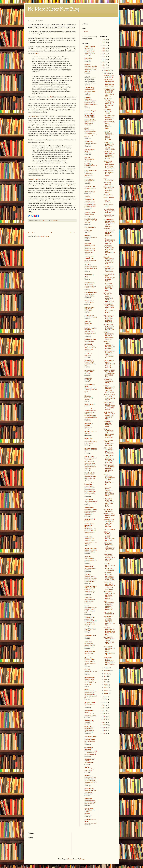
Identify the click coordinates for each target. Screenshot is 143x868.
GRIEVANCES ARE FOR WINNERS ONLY (108, 424)
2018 (104, 62)
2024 (104, 45)
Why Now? (88, 767)
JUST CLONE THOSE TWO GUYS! (108, 381)
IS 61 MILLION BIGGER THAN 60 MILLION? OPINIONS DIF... (109, 415)
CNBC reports (32, 116)
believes (71, 186)
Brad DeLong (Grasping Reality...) (91, 165)
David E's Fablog (90, 213)
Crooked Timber (89, 180)
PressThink (88, 557)
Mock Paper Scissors (91, 432)
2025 (104, 43)
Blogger (82, 859)
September (107, 671)
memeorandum (89, 409)
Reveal (86, 606)
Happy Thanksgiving (108, 179)
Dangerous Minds (90, 199)
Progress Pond (89, 567)
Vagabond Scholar (90, 740)
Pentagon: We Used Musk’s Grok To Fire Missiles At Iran (90, 348)
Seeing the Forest (90, 652)
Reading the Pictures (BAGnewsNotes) (91, 587)
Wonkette (87, 775)
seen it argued (35, 179)
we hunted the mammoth (89, 748)
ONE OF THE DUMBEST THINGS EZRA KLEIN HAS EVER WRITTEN (109, 503)
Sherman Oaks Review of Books (89, 659)
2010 (104, 711)
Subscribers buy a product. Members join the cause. (91, 560)
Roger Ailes (88, 631)
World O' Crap (89, 789)
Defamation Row (89, 762)
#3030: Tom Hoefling (90, 260)
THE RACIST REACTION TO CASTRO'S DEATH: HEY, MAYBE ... (109, 155)
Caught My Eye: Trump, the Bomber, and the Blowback (90, 591)
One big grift (88, 182)
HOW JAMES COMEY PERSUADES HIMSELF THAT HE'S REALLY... (109, 661)
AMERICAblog (89, 88)
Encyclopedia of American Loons (89, 258)
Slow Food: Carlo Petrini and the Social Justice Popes (90, 333)
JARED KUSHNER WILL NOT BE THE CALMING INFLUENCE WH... (109, 373)
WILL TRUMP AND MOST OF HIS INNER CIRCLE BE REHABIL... (109, 595)
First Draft (88, 265)
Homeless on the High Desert (89, 308)
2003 (104, 731)
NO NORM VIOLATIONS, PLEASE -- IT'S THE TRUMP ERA (109, 261)
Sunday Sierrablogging (91, 317)
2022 (104, 51)
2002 (104, 733)
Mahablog (88, 396)
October (107, 668)
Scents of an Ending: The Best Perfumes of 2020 (90, 663)
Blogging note (88, 323)
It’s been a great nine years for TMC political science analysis (91, 442)
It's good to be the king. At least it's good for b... (109, 211)
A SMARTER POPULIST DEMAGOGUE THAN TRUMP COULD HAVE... (109, 576)
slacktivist (87, 669)
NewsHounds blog (90, 473)
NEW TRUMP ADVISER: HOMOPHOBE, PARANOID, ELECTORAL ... (109, 165)
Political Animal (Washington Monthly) (89, 525)
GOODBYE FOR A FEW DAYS (109, 216)
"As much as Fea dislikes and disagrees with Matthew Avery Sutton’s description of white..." (90, 133)
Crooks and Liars (90, 187)
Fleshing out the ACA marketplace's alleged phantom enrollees (90, 802)
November (107, 73)
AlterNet (87, 76)
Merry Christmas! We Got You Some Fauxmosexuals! (90, 792)
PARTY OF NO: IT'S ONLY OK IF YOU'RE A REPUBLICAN (109, 327)
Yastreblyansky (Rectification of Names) (89, 810)
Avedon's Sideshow (90, 120)
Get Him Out (88, 153)
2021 (104, 54)
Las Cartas (87, 373)
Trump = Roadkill (89, 214)
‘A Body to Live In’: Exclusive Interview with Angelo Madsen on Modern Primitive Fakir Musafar (90, 204)
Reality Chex (88, 598)
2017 (104, 65)
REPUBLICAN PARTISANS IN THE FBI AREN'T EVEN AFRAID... (109, 641)
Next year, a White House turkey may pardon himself (109, 190)
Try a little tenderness (107, 201)
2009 (104, 714)
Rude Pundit (88, 642)
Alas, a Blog (88, 58)
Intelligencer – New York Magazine (90, 340)
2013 (104, 702)
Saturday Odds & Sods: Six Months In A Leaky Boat (91, 268)
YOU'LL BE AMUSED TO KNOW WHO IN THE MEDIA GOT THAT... (109, 586)
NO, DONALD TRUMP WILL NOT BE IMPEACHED (109, 451)
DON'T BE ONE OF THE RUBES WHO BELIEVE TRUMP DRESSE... (109, 223)
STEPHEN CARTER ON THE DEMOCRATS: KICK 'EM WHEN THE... (109, 433)
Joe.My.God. (88, 344)
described (50, 97)
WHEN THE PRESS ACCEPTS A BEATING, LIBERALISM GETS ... (109, 491)
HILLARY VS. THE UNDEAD (109, 613)
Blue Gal (87, 158)
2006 (104, 722)
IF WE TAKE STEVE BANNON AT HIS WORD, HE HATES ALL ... (109, 345)
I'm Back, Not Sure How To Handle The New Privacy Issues (90, 52)
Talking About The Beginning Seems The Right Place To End (90, 476)
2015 (104, 697)
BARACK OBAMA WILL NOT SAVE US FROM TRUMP (109, 397)
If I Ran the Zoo (89, 315)
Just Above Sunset (90, 354)
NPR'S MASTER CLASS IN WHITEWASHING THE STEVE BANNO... (109, 406)
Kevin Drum (88, 378)
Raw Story (88, 575)
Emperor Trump (108, 195)
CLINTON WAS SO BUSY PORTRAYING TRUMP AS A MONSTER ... (109, 459)
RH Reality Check (90, 617)
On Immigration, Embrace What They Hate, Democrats (90, 645)
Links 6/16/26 (88, 427)
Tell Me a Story (89, 720)
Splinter (87, 689)
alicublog (87, 65)
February (107, 690)
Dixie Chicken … (89, 310)
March (106, 688)
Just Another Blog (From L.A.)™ (90, 371)
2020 (104, 57)
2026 (104, 40)
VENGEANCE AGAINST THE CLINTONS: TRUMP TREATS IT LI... (109, 146)
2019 (104, 59)
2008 (104, 716)
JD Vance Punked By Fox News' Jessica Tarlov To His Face (90, 190)
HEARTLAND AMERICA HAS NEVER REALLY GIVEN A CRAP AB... (109, 651)
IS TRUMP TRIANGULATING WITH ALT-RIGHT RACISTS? (109, 232)
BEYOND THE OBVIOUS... (108, 510)
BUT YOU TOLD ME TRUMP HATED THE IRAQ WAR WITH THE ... (109, 319)
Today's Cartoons (89, 302)
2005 (104, 725)
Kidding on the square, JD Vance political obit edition (91, 390)
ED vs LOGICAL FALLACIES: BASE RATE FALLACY (90, 286)
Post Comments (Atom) (42, 236)
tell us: (37, 53)
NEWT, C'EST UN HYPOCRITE (109, 76)
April (106, 685)
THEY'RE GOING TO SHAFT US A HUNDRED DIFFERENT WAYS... (109, 468)
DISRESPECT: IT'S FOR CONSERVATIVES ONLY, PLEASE (109, 278)
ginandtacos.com (89, 283)
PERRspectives (89, 508)
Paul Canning (89, 500)
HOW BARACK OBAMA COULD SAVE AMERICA (109, 443)
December (107, 70)
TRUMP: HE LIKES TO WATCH (108, 112)
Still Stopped (88, 356)
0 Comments (54, 221)
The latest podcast (89, 159)
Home (52, 233)
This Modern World (90, 737)
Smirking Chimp (90, 678)
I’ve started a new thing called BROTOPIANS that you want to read (91, 753)
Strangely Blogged (90, 702)
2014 (104, 700)
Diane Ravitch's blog (91, 219)
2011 (104, 708)
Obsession (87, 722)
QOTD (86, 278)
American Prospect (90, 111)
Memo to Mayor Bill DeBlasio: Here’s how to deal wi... (109, 173)
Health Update (88, 380)
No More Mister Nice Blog (54, 9)
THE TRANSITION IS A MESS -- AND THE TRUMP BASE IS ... (109, 355)
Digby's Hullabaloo (90, 227)
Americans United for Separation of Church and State (90, 115)
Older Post (73, 233)
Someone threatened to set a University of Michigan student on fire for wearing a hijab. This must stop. (91, 694)
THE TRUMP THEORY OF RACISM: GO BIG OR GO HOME (109, 287)
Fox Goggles (88, 60)
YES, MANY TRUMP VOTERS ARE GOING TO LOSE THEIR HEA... (109, 103)
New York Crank (90, 456)
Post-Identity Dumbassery (108, 184)
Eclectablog (88, 244)
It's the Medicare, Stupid (109, 206)
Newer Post (32, 233)
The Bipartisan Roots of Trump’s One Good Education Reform (90, 530)
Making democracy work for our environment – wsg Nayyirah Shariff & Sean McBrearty (90, 249)
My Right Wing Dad (91, 448)
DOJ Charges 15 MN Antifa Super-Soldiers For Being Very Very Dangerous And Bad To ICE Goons (91, 780)
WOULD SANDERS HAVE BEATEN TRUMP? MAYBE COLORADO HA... (109, 480)
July (106, 676)
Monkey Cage (89, 438)
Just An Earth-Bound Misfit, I (89, 361)
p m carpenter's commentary (89, 484)
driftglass (87, 235)
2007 (104, 719)
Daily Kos (87, 196)
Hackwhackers (89, 301)
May (106, 682)
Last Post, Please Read (90, 823)
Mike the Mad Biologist (89, 425)
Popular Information (91, 548)
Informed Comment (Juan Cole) (90, 329)
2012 (104, 705)
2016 (104, 68)
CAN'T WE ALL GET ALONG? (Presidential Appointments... (109, 269)
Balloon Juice (89, 141)
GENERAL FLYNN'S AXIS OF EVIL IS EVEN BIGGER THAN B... (109, 336)
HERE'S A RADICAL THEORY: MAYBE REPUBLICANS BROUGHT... (109, 536)
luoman (70, 859)
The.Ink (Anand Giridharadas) (89, 728)
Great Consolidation (91, 293)
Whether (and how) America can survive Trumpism (90, 91)
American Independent (88, 98)
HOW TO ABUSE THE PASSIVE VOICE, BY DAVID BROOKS (109, 523)
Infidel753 (88, 322)
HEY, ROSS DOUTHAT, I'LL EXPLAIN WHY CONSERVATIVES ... (109, 631)
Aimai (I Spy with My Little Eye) (90, 47)
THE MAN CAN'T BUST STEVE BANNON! (109, 118)
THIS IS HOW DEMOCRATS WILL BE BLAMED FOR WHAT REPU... (109, 83)
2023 (104, 48)
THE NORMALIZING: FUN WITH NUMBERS (109, 241)
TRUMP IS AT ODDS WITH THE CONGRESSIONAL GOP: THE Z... (109, 547)
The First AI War (89, 653)
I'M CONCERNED (109, 529)
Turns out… (88, 434)
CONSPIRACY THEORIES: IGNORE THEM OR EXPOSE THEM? (109, 557)
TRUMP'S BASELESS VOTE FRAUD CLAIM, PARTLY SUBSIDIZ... (109, 136)
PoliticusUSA (88, 537)
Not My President (109, 198)
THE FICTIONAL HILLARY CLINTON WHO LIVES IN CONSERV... (109, 364)
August (106, 674)
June (106, 679)
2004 (104, 728)
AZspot (87, 128)
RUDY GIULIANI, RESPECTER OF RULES (109, 516)
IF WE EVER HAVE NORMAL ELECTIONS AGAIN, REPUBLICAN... (109, 297)
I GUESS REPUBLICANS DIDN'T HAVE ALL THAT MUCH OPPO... (109, 389)
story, (51, 140)
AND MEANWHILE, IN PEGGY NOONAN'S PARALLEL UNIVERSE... (109, 605)
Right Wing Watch (90, 629)
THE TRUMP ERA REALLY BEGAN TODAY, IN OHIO (109, 125)
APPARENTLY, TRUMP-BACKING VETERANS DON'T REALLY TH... (109, 621)
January (107, 693)
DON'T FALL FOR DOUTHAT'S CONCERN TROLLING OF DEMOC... (109, 93)
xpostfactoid (88, 799)
